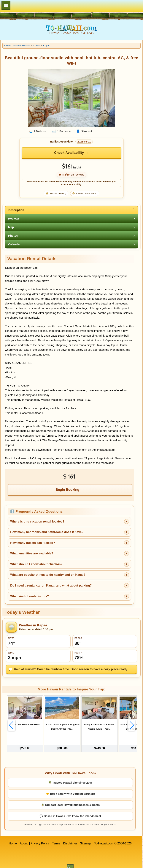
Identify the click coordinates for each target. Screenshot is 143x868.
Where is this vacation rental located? (37, 521)
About (24, 838)
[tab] (71, 210)
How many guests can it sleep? (33, 543)
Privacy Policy (40, 838)
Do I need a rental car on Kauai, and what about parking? (51, 586)
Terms (56, 838)
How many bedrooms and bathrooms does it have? (47, 532)
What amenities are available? (32, 553)
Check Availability (69, 153)
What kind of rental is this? (30, 596)
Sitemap (86, 838)
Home (13, 838)
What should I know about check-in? (36, 564)
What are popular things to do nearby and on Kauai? (48, 575)
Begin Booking (67, 490)
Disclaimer (70, 838)
